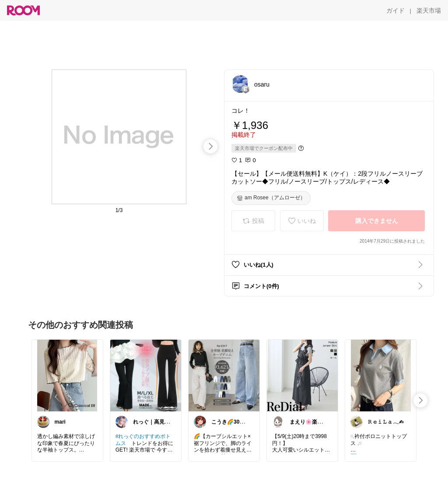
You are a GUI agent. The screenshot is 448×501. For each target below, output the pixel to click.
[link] (67, 375)
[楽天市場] (429, 10)
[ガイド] (395, 10)
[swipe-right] (210, 146)
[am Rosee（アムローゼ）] (271, 198)
